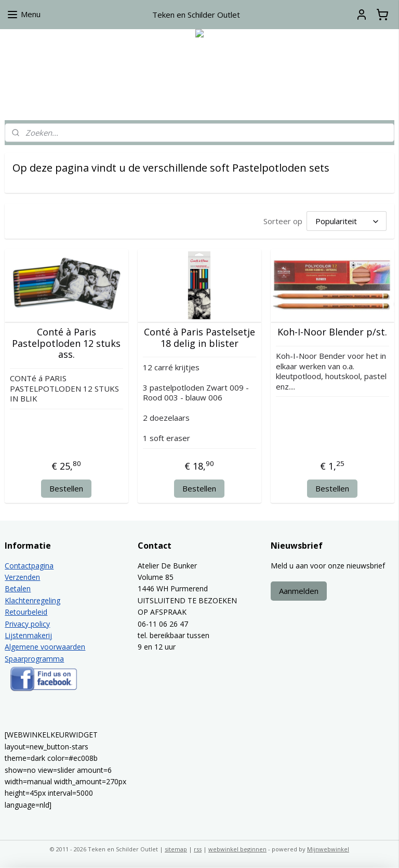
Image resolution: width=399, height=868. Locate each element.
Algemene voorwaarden (45, 647)
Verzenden (22, 577)
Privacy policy (27, 624)
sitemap (176, 849)
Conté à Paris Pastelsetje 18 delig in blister (199, 338)
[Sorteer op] (347, 221)
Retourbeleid (26, 612)
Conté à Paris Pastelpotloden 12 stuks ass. (66, 344)
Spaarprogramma (34, 659)
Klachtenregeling (32, 600)
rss (198, 849)
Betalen (18, 588)
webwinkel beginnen (237, 849)
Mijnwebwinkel (328, 849)
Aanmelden (299, 591)
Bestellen (66, 489)
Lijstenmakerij (28, 635)
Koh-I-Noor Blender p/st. (332, 332)
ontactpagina (31, 566)
